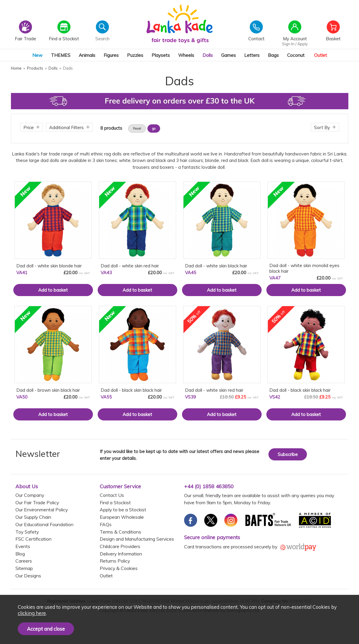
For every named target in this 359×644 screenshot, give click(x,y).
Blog (20, 554)
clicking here (32, 613)
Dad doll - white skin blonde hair (49, 266)
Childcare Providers (120, 546)
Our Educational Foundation (44, 524)
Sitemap (24, 568)
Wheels (186, 55)
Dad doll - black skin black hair (131, 390)
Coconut (296, 55)
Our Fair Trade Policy (37, 502)
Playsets (161, 55)
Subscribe (288, 454)
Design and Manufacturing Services (137, 539)
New (37, 55)
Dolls (208, 55)
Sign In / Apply (295, 44)
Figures (111, 55)
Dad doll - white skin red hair (130, 266)
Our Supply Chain (33, 517)
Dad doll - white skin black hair (216, 266)
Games (228, 55)
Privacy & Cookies (119, 568)
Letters (252, 55)
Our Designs (28, 576)
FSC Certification (33, 539)
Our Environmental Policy (42, 510)
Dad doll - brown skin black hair (48, 390)
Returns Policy (115, 561)
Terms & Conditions (120, 532)
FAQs (106, 524)
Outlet (321, 55)
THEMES (61, 55)
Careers (24, 561)
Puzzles (135, 55)
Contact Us (112, 495)
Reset (137, 129)
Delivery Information (121, 554)
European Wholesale (122, 517)
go (154, 129)
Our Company (30, 495)
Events (23, 546)
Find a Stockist (115, 502)
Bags (273, 55)
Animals (87, 55)
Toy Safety (27, 532)
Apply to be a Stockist (123, 510)
